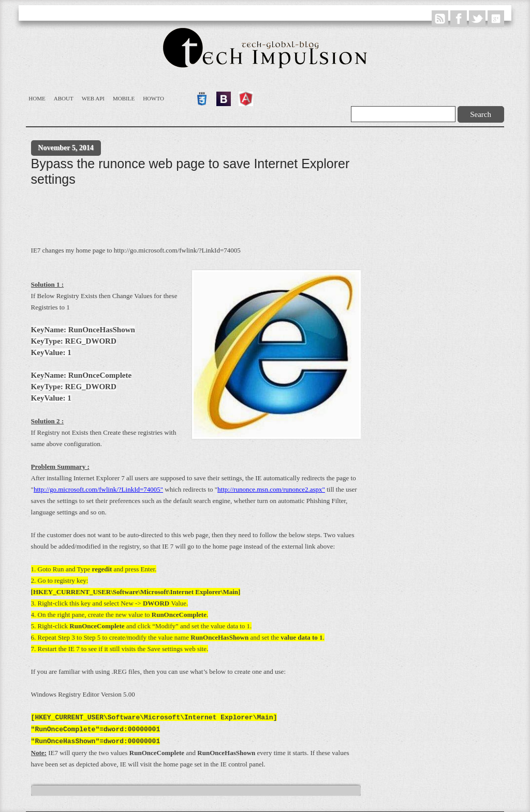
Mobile (124, 98)
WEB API (93, 98)
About (64, 98)
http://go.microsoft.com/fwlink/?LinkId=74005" (98, 489)
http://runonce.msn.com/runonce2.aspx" (271, 489)
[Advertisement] (219, 218)
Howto (153, 98)
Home (37, 98)
